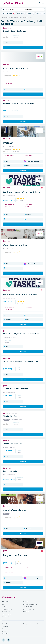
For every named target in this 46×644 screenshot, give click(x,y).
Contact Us (5, 634)
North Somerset (18, 17)
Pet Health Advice (7, 614)
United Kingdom (9, 17)
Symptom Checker (7, 609)
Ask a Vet (4, 607)
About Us (26, 602)
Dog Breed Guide (28, 607)
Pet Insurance (6, 616)
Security (4, 631)
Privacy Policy (6, 626)
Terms (3, 629)
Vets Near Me (5, 602)
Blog (3, 604)
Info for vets (26, 612)
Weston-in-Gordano (27, 17)
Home (3, 17)
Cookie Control (6, 624)
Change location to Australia (31, 624)
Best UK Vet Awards (28, 609)
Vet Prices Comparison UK (30, 604)
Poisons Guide (6, 612)
